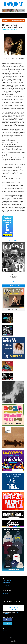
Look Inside (13, 278)
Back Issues (6, 584)
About (9, 638)
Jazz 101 (5, 634)
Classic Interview (14, 30)
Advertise (5, 630)
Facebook (8, 620)
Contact (5, 632)
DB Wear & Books (7, 586)
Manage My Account (7, 592)
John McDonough (7, 31)
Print (10, 281)
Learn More (6, 604)
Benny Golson (6, 30)
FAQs (4, 597)
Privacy (18, 638)
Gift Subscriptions (7, 582)
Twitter (7, 623)
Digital (14, 281)
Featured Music (14, 286)
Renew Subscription (7, 593)
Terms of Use (13, 638)
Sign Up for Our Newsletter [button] (14, 608)
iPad (17, 281)
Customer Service (7, 595)
